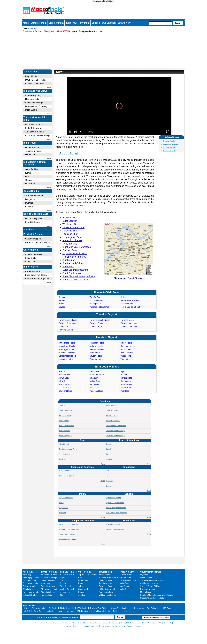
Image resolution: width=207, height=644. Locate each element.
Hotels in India (32, 147)
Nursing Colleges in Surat (69, 529)
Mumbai (29, 203)
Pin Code (53, 608)
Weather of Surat (71, 224)
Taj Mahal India (106, 583)
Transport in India (49, 572)
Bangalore (30, 199)
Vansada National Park (100, 307)
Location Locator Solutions (38, 242)
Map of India (31, 76)
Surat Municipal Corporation (77, 247)
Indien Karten (31, 267)
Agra (80, 577)
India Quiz (124, 589)
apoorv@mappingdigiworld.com (87, 31)
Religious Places (106, 586)
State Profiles (32, 169)
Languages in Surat (72, 237)
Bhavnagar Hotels (66, 349)
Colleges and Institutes (82, 521)
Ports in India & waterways (38, 135)
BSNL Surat (64, 459)
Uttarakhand (65, 592)
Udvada (62, 307)
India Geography (33, 96)
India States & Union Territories (35, 163)
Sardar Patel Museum (130, 300)
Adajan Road (64, 375)
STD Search (168, 608)
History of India (32, 99)
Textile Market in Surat (130, 307)
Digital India (145, 575)
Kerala (28, 173)
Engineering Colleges (68, 539)
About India (28, 572)
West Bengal (65, 586)
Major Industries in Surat (75, 253)
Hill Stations (31, 155)
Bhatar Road (64, 384)
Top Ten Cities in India (88, 575)
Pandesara (94, 384)
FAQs (74, 623)
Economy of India (30, 583)
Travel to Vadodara (129, 323)
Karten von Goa (33, 271)
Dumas (62, 297)
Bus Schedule (153, 608)
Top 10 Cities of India (35, 196)
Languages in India (31, 592)
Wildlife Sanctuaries (108, 595)
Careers (77, 626)
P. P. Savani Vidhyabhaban (116, 513)
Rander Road (126, 378)
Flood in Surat (70, 244)
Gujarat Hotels (169, 141)
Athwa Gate (64, 378)
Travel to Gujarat (107, 314)
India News (31, 262)
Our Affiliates (83, 623)
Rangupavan (95, 304)
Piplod (123, 371)
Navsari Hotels (96, 356)
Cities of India (56, 23)
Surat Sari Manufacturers (75, 270)
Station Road (126, 384)
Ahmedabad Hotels (67, 343)
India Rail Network (34, 128)
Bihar (62, 595)
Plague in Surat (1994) (115, 529)
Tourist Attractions (129, 440)
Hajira (123, 297)
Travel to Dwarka (66, 330)
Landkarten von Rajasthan (38, 279)
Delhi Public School (113, 498)
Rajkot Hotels (126, 343)
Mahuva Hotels (96, 346)
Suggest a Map (95, 623)
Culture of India (29, 586)
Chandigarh (83, 589)
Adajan (62, 371)
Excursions (129, 467)
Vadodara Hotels (128, 353)
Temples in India (33, 151)
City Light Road (65, 391)
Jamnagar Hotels (66, 359)
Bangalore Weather (171, 144)
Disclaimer (66, 623)
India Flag (27, 575)
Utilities (96, 23)
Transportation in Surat (74, 257)
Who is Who (28, 589)
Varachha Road (96, 391)
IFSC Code (82, 608)
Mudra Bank (146, 592)
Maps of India (31, 72)
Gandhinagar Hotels (67, 356)
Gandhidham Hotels (67, 353)
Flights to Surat (65, 415)
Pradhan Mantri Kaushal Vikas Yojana (157, 595)
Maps (26, 23)
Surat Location (70, 221)
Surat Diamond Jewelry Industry (79, 276)
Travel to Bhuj (65, 327)
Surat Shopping (65, 436)
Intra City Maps (32, 222)
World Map (29, 230)
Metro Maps (46, 583)
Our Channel (109, 23)
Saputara (109, 481)
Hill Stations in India (108, 589)
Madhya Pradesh (67, 589)
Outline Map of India (35, 83)
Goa (27, 176)
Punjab (63, 583)
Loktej (62, 503)
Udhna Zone (126, 388)
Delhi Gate (94, 371)
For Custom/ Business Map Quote (38, 31)
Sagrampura (126, 381)
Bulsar (61, 304)
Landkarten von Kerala (36, 275)
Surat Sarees (64, 431)
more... (50, 87)
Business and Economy (36, 106)
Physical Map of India (35, 80)
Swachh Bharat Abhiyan (151, 586)
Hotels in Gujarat (107, 337)
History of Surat (70, 218)
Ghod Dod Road (97, 375)
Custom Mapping (33, 239)
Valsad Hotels (127, 356)
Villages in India (103, 611)
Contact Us (167, 623)
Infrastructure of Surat (73, 227)
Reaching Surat (70, 231)
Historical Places (106, 580)
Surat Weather (111, 405)
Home (25, 28)
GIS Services (125, 577)
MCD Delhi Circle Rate (33, 611)
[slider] (119, 128)
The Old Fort (95, 297)
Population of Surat (72, 240)
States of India (39, 23)
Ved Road (125, 391)
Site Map (85, 626)
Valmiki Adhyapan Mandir (116, 508)
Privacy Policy (147, 623)
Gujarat (29, 180)
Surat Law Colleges (67, 534)
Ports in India (47, 595)
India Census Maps (34, 103)
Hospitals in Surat (113, 524)
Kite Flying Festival (67, 476)
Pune (81, 583)
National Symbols (30, 595)
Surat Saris (68, 267)
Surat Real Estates (67, 426)
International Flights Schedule (80, 611)
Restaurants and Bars (68, 449)
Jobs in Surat (64, 454)
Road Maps (139, 608)
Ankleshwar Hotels (67, 346)
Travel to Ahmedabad (68, 320)
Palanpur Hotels (96, 359)
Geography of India (31, 577)
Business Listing (120, 611)
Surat (82, 440)
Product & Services (34, 234)
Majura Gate (95, 381)
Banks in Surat (70, 250)
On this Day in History (129, 580)
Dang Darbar (64, 471)
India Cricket (31, 258)
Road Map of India (34, 125)
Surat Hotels (126, 349)
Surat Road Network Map (116, 426)
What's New (124, 23)
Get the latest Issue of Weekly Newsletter (127, 626)
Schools (129, 494)
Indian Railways (48, 580)
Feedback (69, 626)
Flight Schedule (67, 608)
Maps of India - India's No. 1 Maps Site (26, 10)
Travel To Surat (112, 410)
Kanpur (81, 592)
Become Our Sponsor (111, 623)
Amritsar (82, 595)
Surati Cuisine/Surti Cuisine (76, 280)
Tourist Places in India (109, 577)
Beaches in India (106, 592)
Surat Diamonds (66, 410)
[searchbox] (161, 23)
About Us (158, 623)
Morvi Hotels (95, 353)
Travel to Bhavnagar (67, 323)
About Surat (64, 444)
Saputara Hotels (128, 346)
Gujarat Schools (169, 151)
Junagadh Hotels (97, 343)
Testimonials (39, 623)
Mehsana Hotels (97, 349)
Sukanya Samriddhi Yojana (152, 580)
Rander (124, 375)
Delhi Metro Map (48, 586)
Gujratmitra (64, 508)
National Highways (34, 219)
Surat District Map (113, 421)
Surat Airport (69, 260)
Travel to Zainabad (129, 327)
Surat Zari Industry (72, 273)
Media (82, 494)
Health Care (129, 521)
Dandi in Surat (127, 304)
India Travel (72, 23)
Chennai (29, 206)
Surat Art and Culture (73, 263)
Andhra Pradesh (67, 575)
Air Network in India (34, 132)
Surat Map (106, 401)
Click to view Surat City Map (129, 278)
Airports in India (48, 592)
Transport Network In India (35, 119)
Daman (109, 486)
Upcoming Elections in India (152, 598)
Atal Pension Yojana (149, 583)
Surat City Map (112, 415)
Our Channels (31, 250)
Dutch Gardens (96, 300)
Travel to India (106, 572)
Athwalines (63, 381)
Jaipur (81, 586)
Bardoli (62, 300)
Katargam (94, 378)
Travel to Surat (96, 327)
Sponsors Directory (53, 623)
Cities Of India (31, 191)
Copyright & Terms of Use (130, 623)
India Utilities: (29, 606)
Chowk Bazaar (65, 388)
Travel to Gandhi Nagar (100, 320)
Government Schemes (151, 572)
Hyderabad (83, 580)
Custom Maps (126, 575)
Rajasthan (30, 184)
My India (85, 23)
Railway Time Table (99, 608)
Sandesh (63, 513)
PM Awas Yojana (148, 589)
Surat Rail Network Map (115, 431)
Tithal (108, 476)
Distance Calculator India (34, 608)
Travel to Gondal (97, 323)
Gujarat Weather (170, 147)
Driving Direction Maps (36, 214)
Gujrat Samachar (66, 498)
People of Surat (70, 234)
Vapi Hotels (125, 359)
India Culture (31, 110)
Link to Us (95, 626)
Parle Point (94, 388)
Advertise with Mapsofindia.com (156, 617)
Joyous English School (115, 503)
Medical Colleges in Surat (69, 524)
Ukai (107, 471)
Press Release (105, 626)
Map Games (125, 586)
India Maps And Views (35, 91)
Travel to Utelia (127, 320)
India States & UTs (68, 572)
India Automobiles (34, 254)
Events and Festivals (82, 467)
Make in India (146, 577)
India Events (125, 583)
